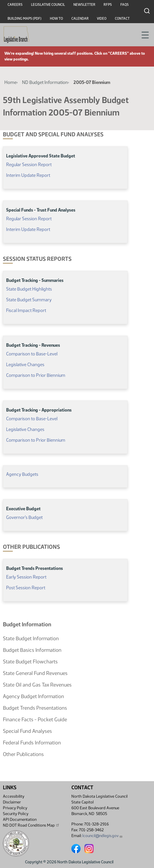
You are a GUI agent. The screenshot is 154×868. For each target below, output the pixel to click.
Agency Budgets (22, 474)
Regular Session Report (29, 165)
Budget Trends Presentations (35, 708)
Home (10, 82)
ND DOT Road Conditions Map (31, 825)
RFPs (108, 5)
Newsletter (84, 5)
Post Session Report (26, 588)
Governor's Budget (24, 517)
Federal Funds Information (32, 743)
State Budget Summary (29, 300)
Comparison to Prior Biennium (36, 375)
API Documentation (20, 820)
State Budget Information (31, 638)
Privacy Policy (15, 808)
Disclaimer (12, 802)
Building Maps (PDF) (25, 19)
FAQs (125, 5)
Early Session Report (26, 577)
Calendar (80, 19)
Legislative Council (48, 5)
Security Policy (16, 814)
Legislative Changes (25, 365)
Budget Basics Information (32, 650)
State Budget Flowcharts (30, 662)
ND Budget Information (45, 82)
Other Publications (23, 754)
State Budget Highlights (29, 289)
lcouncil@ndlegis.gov (103, 836)
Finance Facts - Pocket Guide (35, 720)
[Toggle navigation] (143, 34)
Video (102, 19)
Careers (15, 5)
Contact (122, 19)
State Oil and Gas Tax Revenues (37, 685)
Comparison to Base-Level (32, 354)
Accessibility (14, 796)
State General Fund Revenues (35, 673)
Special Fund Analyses (27, 731)
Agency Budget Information (33, 696)
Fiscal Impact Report (26, 310)
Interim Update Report (28, 175)
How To (56, 19)
